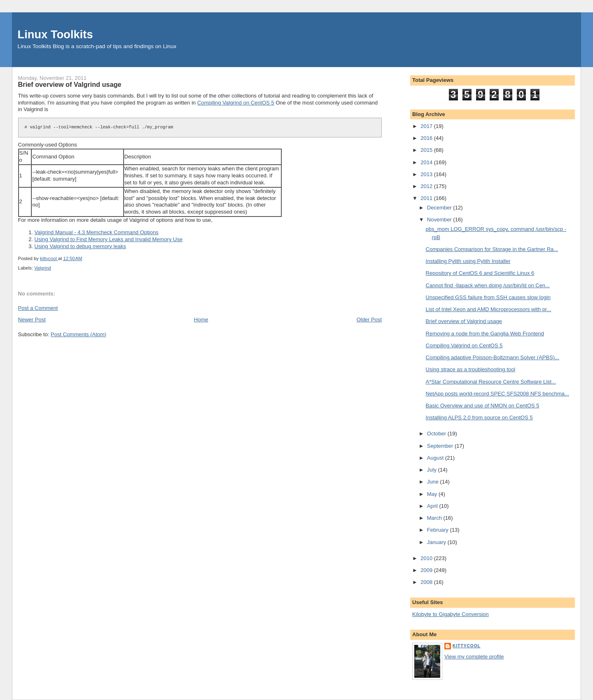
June (434, 482)
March (435, 518)
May (433, 494)
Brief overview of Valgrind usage (464, 321)
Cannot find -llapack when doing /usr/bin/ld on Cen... (488, 285)
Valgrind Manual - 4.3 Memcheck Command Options (97, 232)
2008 (427, 582)
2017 (427, 126)
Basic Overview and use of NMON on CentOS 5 (483, 406)
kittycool (467, 646)
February (439, 530)
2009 (427, 570)
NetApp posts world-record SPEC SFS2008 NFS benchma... (497, 394)
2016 (427, 138)
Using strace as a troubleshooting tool (471, 369)
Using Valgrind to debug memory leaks (80, 246)
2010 (427, 558)
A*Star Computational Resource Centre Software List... (491, 382)
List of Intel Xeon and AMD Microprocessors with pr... (489, 309)
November (440, 220)
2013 (427, 174)
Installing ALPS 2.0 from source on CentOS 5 (479, 417)
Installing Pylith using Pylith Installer (468, 261)
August (436, 458)
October (437, 434)
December (440, 208)
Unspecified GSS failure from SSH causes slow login (488, 297)
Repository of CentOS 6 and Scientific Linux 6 (480, 273)
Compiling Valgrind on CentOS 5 (236, 103)
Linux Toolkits (55, 34)
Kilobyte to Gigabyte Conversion (451, 614)
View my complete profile (474, 657)
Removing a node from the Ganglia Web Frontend (485, 334)
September (441, 446)
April (433, 506)
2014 (427, 162)
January (437, 542)
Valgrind (43, 268)
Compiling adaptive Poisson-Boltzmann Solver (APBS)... (493, 357)
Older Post (369, 320)
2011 (427, 198)
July (433, 470)
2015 (427, 150)
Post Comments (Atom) (78, 334)
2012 (427, 186)
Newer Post (32, 320)
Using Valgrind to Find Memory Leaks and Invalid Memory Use (109, 239)
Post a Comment (38, 308)
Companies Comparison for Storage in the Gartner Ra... (492, 249)
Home (201, 320)
